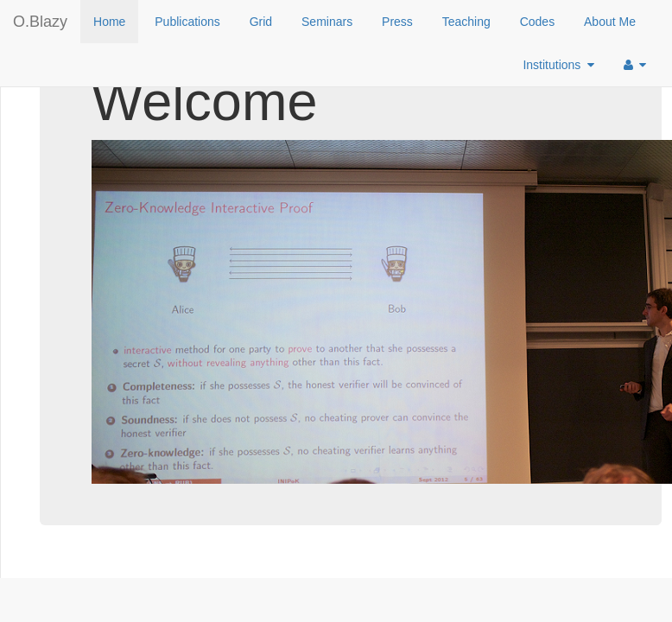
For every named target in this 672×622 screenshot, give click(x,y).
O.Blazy (40, 22)
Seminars (327, 22)
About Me (610, 22)
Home (109, 22)
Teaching (466, 22)
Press (397, 22)
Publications (187, 22)
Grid (261, 22)
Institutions (558, 65)
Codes (537, 22)
